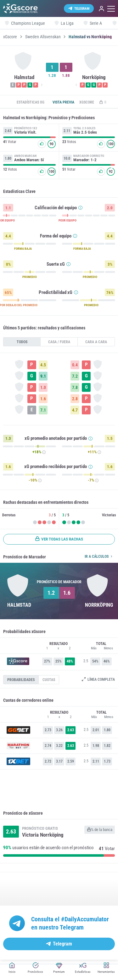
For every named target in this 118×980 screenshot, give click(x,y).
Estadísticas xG (31, 102)
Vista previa (63, 102)
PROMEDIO (30, 277)
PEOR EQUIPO (67, 221)
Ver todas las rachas (59, 539)
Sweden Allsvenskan (43, 37)
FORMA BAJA (23, 249)
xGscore (10, 37)
